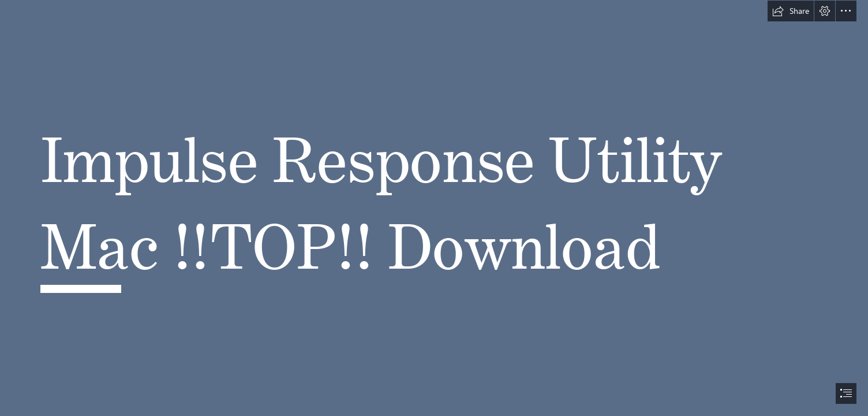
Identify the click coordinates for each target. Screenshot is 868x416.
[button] (791, 11)
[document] (434, 208)
